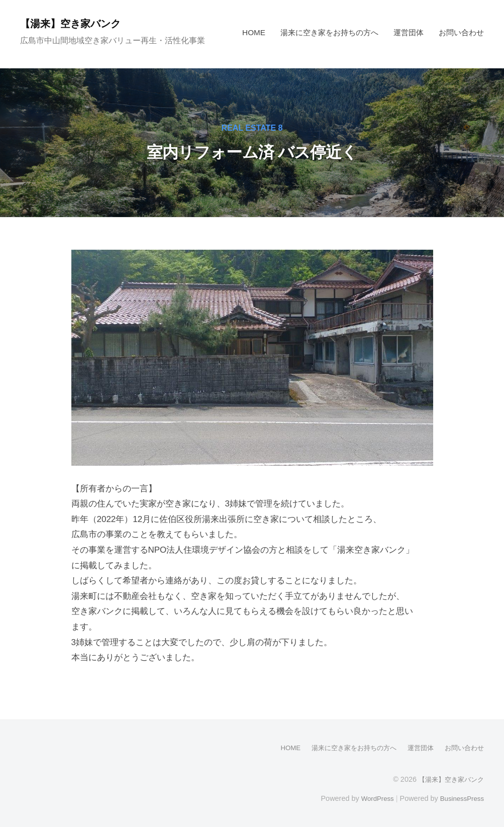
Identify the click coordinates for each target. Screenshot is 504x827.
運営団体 (409, 32)
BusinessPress (460, 798)
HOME (254, 32)
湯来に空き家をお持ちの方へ (329, 32)
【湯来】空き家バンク (76, 23)
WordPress (372, 798)
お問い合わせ (461, 32)
